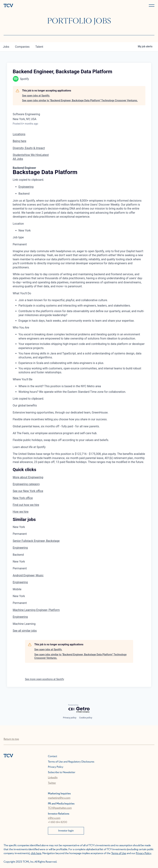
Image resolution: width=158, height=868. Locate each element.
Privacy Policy (56, 767)
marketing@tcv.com (59, 798)
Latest (45, 155)
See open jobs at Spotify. (36, 96)
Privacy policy (70, 718)
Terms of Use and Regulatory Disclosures (71, 762)
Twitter (52, 783)
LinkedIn (53, 778)
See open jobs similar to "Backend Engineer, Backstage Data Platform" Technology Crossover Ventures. (80, 100)
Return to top (11, 739)
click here (36, 853)
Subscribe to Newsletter (62, 772)
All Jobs (18, 159)
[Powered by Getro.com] (79, 709)
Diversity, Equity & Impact (29, 148)
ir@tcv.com (54, 818)
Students (18, 155)
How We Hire (32, 155)
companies (22, 47)
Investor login (66, 831)
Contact (53, 756)
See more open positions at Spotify (45, 679)
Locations (19, 134)
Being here (20, 141)
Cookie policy (86, 718)
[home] (41, 6)
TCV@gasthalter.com (60, 808)
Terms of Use (119, 853)
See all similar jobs (25, 631)
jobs (6, 47)
